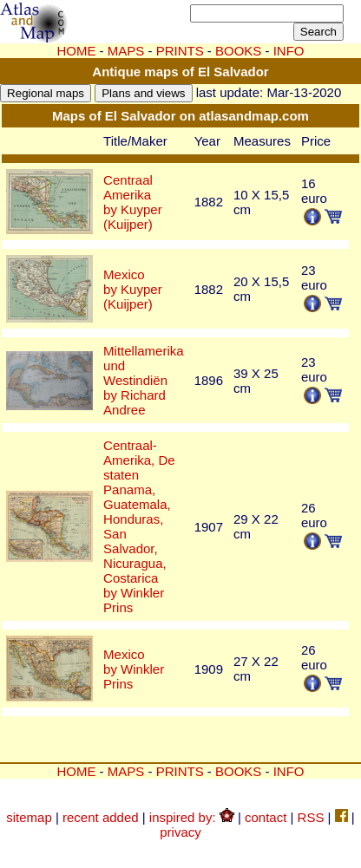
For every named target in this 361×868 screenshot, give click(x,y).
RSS (311, 817)
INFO (289, 771)
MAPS (126, 51)
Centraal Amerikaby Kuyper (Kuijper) (133, 202)
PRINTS (180, 51)
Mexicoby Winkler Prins (134, 669)
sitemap (29, 817)
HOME (76, 51)
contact (266, 817)
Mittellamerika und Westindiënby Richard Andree (144, 380)
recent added (101, 817)
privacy (180, 832)
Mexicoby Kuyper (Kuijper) (133, 289)
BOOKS (238, 771)
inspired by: (192, 817)
